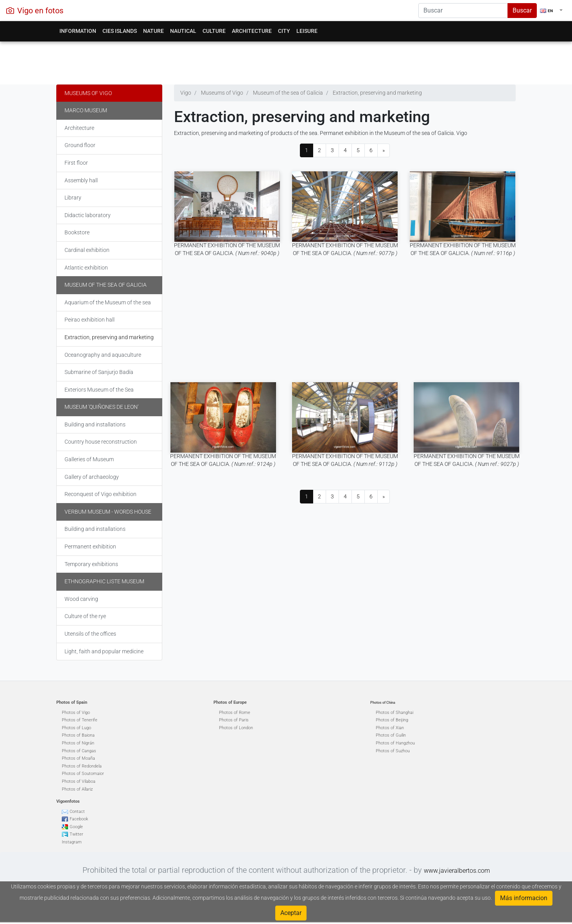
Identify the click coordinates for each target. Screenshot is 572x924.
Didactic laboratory (88, 215)
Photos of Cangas (79, 751)
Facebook (79, 819)
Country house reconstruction (101, 442)
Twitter (76, 834)
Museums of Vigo (88, 93)
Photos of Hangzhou (395, 743)
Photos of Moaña (78, 758)
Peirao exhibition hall (90, 320)
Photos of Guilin (391, 735)
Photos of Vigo (76, 713)
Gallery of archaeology (92, 477)
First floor (76, 163)
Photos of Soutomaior (83, 774)
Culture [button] (214, 31)
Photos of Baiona (78, 735)
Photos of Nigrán (78, 743)
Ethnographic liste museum (104, 581)
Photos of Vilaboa (79, 781)
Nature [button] (153, 31)
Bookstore (77, 232)
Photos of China (383, 703)
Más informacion (524, 898)
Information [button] (78, 31)
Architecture (79, 128)
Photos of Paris (234, 720)
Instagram (72, 842)
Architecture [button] (252, 31)
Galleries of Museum (89, 459)
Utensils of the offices (90, 634)
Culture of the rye (85, 616)
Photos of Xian (390, 728)
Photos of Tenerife (80, 720)
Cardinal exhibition (87, 250)
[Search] (463, 11)
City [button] (284, 31)
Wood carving (81, 599)
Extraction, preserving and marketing (109, 337)
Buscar (522, 10)
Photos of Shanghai (394, 713)
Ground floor (80, 145)
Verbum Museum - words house (108, 512)
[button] (551, 11)
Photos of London (236, 728)
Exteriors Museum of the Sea (99, 390)
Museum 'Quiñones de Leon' (101, 407)
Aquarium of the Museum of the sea (108, 302)
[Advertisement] (286, 61)
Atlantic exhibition (86, 268)
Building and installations (95, 424)
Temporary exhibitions (91, 564)
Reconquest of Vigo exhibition (100, 494)
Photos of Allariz (77, 789)
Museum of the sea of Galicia (106, 285)
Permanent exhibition (90, 546)
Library (73, 198)
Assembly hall (81, 180)
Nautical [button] (183, 31)
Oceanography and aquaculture (103, 355)
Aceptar (291, 913)
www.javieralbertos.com (457, 871)
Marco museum (86, 110)
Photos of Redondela (82, 766)
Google (76, 827)
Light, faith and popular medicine (104, 651)
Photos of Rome (235, 713)
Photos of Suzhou (393, 751)
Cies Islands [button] (120, 31)
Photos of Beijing (392, 720)
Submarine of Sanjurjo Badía (99, 372)
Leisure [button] (307, 31)
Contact (77, 812)
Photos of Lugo (76, 728)
